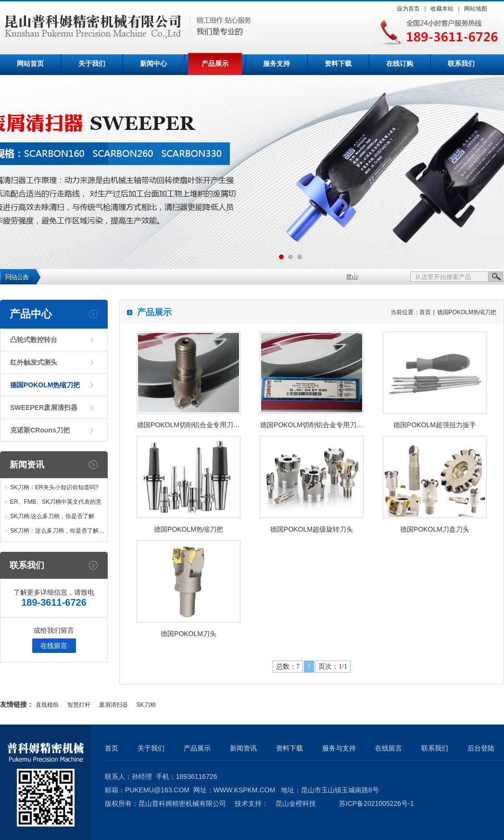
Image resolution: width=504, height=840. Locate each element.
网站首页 (30, 64)
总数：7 (288, 667)
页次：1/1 (333, 667)
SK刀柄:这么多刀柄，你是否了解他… (52, 518)
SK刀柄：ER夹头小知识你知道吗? (54, 487)
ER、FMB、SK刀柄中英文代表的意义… (56, 504)
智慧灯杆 (79, 705)
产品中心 (31, 314)
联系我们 (461, 64)
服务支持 (277, 64)
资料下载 (338, 64)
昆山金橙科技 (296, 803)
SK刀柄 (146, 705)
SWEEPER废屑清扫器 (44, 407)
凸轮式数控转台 (34, 340)
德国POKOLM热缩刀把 (45, 385)
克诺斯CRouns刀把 (40, 430)
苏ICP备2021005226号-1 (377, 803)
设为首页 (408, 9)
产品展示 (215, 64)
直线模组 (47, 705)
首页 (425, 312)
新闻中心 (153, 64)
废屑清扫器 (113, 705)
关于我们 (92, 64)
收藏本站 (442, 9)
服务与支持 (339, 748)
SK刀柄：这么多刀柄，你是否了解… (57, 531)
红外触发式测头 (34, 362)
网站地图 (476, 9)
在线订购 (400, 64)
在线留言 (54, 646)
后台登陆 (481, 748)
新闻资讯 (27, 465)
